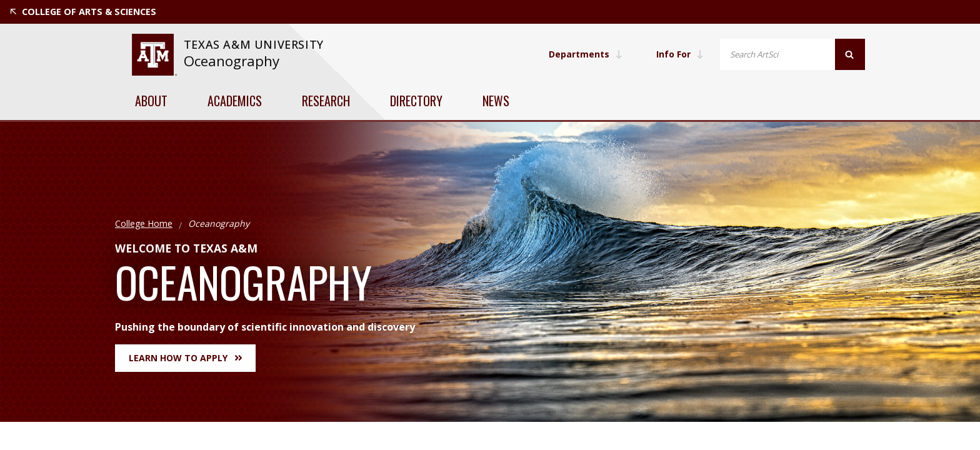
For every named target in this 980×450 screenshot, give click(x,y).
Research (326, 101)
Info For (680, 54)
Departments (586, 54)
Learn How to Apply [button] (185, 358)
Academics (235, 101)
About (151, 101)
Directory (416, 101)
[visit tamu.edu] (154, 55)
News (496, 101)
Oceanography (232, 61)
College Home (144, 223)
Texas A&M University (256, 44)
